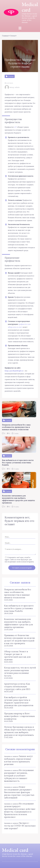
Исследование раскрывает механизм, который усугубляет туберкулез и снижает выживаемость (19, 776)
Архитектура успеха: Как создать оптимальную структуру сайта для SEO (17, 686)
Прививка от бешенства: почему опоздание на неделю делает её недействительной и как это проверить (20, 639)
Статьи (13, 36)
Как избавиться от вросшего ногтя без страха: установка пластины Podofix (19, 608)
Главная (5, 36)
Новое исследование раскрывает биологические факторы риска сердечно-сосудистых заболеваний (19, 792)
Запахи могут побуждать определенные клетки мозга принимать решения (18, 760)
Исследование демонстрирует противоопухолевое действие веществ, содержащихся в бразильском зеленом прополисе (20, 810)
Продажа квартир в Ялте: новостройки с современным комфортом (19, 716)
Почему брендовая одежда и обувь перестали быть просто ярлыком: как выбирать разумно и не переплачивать (20, 731)
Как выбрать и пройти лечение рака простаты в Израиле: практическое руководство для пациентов (19, 701)
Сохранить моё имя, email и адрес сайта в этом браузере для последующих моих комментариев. (19, 559)
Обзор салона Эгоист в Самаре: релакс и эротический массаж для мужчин (17, 655)
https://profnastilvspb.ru (14, 371)
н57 (16, 127)
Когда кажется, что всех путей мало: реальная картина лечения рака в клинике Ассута (20, 672)
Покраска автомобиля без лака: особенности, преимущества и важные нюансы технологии (18, 593)
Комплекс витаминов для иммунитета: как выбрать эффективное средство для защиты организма (19, 623)
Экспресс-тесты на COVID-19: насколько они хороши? (20, 826)
